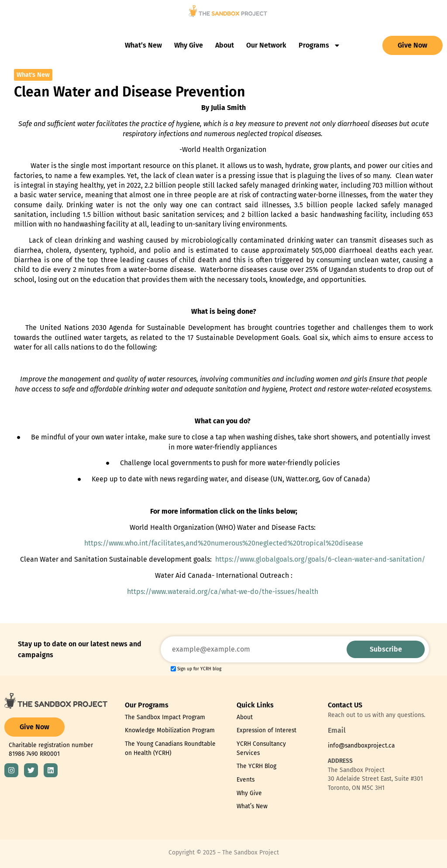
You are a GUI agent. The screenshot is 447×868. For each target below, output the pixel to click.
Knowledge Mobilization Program (170, 730)
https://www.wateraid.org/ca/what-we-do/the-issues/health (223, 592)
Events (246, 780)
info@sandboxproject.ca (361, 746)
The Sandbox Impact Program (165, 717)
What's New (33, 75)
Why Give (189, 45)
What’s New (143, 45)
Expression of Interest (266, 730)
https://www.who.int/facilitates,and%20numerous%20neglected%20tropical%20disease (224, 543)
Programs (320, 45)
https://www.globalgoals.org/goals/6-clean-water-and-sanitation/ (320, 559)
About (225, 45)
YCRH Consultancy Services (261, 748)
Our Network (266, 45)
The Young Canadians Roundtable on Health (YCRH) (170, 748)
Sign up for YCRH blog (199, 669)
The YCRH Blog (256, 766)
